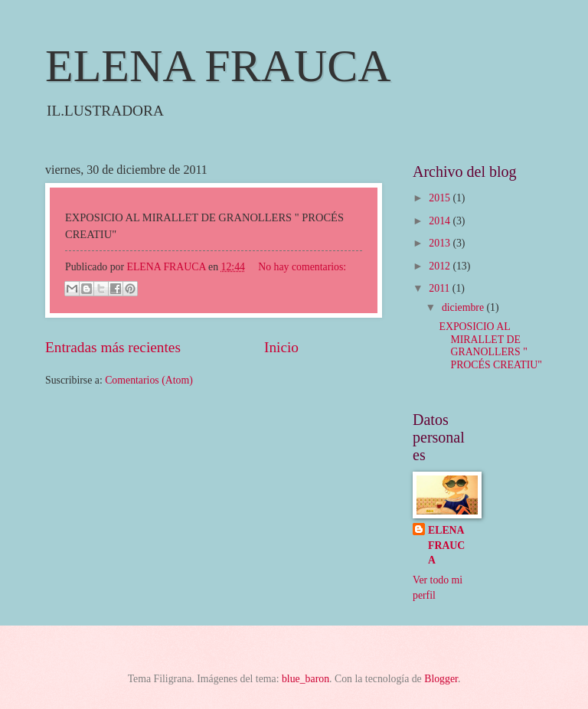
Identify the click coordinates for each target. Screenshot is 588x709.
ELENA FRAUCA (218, 66)
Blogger (441, 679)
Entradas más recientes (113, 347)
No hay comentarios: (302, 267)
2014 (441, 221)
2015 (441, 198)
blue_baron (305, 679)
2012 (441, 266)
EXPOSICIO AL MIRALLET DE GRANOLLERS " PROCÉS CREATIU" (490, 346)
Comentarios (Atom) (149, 380)
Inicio (281, 347)
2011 (441, 288)
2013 (441, 243)
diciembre (464, 307)
